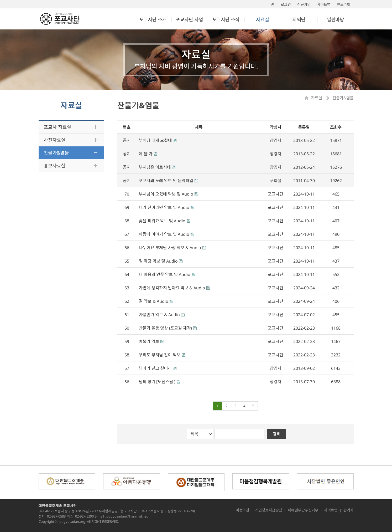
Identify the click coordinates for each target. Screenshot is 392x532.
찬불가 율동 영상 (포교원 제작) (166, 328)
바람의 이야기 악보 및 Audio (164, 234)
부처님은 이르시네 (155, 167)
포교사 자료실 (58, 127)
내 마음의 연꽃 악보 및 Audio (165, 274)
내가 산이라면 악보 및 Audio (164, 207)
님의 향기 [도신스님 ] (157, 382)
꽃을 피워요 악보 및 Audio (162, 221)
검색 (276, 434)
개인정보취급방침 (268, 510)
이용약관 (243, 510)
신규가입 (304, 4)
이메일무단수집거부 (303, 510)
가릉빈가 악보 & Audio (159, 315)
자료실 (317, 98)
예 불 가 (146, 154)
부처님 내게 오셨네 (155, 140)
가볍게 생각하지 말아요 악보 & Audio (172, 288)
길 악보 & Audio (154, 301)
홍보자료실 (55, 166)
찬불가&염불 (56, 153)
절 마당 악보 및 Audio (158, 261)
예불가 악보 (149, 341)
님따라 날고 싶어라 (155, 368)
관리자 (349, 510)
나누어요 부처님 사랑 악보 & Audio (170, 248)
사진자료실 (55, 140)
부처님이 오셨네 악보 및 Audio (166, 194)
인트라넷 (344, 4)
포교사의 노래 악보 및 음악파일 (166, 181)
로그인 (286, 4)
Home (308, 98)
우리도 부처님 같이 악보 (160, 355)
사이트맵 (324, 4)
